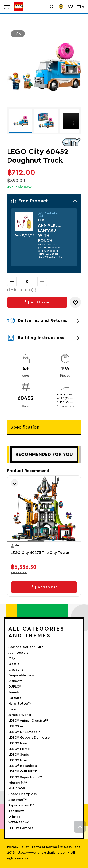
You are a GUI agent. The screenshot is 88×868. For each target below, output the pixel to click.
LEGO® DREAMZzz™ (24, 732)
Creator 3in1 (18, 670)
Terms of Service (45, 847)
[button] (26, 541)
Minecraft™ (18, 783)
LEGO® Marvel (19, 749)
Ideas (13, 709)
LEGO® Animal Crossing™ (28, 721)
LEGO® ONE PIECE (23, 772)
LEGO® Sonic (19, 755)
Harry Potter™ (20, 704)
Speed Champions (23, 794)
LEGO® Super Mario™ (25, 777)
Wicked (14, 817)
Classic (14, 664)
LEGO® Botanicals (23, 766)
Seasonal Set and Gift (26, 647)
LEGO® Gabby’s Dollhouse (29, 738)
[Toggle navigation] (7, 7)
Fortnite (15, 698)
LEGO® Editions (21, 828)
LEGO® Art (17, 726)
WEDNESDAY (19, 822)
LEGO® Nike (18, 760)
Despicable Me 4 (21, 675)
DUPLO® (15, 687)
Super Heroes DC (22, 806)
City (12, 658)
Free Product (44, 201)
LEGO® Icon (18, 743)
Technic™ (16, 811)
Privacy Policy (18, 847)
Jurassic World (20, 715)
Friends (14, 692)
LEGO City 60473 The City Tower (40, 553)
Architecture (18, 653)
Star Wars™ (17, 800)
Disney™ (15, 681)
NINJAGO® (17, 789)
